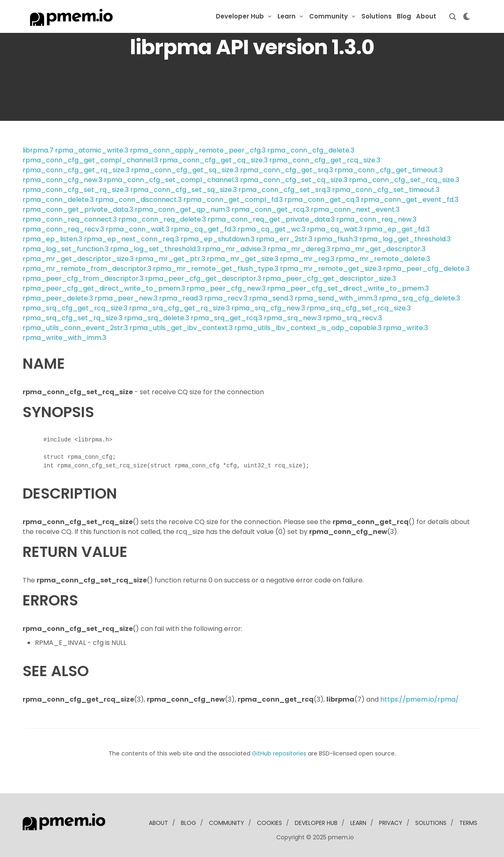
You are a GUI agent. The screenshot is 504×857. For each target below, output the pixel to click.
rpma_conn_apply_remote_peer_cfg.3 (198, 150)
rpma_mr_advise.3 (234, 249)
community (227, 823)
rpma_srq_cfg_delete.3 (420, 298)
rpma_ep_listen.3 (52, 239)
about (158, 823)
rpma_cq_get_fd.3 (203, 229)
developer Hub (316, 823)
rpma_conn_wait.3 (138, 229)
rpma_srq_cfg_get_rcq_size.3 (75, 308)
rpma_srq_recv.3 (353, 318)
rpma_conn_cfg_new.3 (62, 180)
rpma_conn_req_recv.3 (63, 229)
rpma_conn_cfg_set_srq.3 (284, 190)
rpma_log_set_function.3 (66, 249)
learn (358, 823)
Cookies (269, 823)
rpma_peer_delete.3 (58, 298)
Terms (468, 823)
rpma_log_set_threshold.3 (155, 249)
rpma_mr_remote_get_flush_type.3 (216, 269)
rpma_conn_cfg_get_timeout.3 (389, 170)
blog (188, 823)
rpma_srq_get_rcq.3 (227, 318)
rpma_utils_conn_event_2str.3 (75, 328)
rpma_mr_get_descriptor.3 (379, 249)
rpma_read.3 (181, 298)
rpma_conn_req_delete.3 (162, 219)
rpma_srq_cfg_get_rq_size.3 (179, 308)
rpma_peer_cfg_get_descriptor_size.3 (329, 278)
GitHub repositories (279, 753)
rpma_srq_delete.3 (157, 318)
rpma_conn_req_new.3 (376, 219)
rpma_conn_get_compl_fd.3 (233, 200)
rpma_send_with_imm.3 (336, 298)
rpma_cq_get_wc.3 (272, 229)
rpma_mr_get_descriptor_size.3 (78, 259)
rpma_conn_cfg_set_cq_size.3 (294, 180)
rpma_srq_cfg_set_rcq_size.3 (359, 308)
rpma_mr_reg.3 (307, 259)
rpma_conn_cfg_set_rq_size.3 (76, 190)
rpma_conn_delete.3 (58, 200)
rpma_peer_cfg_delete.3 (426, 269)
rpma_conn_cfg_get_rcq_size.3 (325, 160)
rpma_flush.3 (336, 239)
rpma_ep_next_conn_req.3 (131, 239)
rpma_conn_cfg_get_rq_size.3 (76, 170)
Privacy (391, 823)
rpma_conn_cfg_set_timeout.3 (386, 190)
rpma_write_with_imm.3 (64, 338)
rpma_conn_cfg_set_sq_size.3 (184, 190)
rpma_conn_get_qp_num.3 (182, 209)
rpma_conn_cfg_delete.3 (311, 150)
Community (328, 16)
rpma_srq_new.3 (293, 318)
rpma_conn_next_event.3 (355, 209)
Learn (287, 16)
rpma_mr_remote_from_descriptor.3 (87, 269)
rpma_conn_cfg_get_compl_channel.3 (90, 160)
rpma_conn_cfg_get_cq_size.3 (214, 160)
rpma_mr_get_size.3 (243, 259)
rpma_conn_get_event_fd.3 (410, 200)
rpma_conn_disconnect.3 (139, 200)
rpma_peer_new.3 (126, 298)
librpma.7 (38, 150)
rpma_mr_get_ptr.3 (170, 259)
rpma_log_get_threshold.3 (405, 239)
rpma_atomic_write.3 (92, 150)
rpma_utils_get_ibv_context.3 (181, 328)
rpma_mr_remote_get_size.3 (331, 269)
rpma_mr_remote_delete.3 (383, 259)
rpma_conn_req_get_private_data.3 (271, 219)
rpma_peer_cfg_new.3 (226, 288)
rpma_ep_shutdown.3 (217, 239)
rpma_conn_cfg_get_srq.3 (287, 170)
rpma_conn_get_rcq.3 (270, 209)
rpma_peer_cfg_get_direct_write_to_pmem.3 (104, 288)
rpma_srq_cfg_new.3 (268, 308)
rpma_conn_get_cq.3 (322, 200)
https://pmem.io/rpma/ (420, 699)
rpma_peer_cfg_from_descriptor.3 (83, 278)
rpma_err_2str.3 (284, 239)
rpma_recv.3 (226, 298)
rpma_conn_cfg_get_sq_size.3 (185, 170)
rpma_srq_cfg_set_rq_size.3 (73, 318)
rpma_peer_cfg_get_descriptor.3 (203, 278)
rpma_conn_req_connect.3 (70, 219)
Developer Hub (240, 16)
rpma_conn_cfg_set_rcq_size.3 (404, 180)
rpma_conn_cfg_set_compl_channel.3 (171, 180)
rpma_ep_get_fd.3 (397, 229)
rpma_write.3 (406, 328)
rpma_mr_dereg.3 (299, 249)
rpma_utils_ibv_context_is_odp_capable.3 (308, 328)
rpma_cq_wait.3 (335, 229)
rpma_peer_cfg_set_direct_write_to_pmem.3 (348, 288)
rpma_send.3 (271, 298)
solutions (431, 823)
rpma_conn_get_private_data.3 (78, 209)
